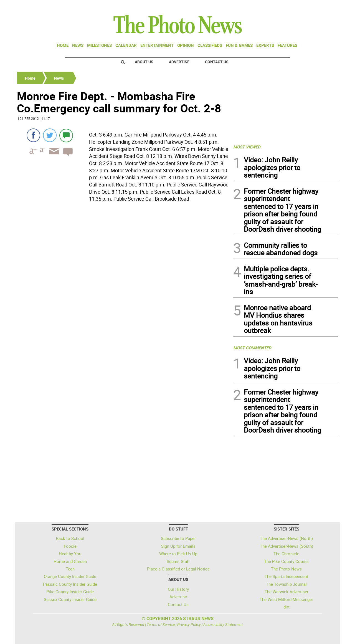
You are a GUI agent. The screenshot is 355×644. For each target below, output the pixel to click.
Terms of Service (161, 624)
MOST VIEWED (247, 147)
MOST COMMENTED (252, 348)
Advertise (179, 62)
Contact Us (217, 62)
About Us (144, 62)
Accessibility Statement (223, 624)
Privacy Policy (189, 624)
